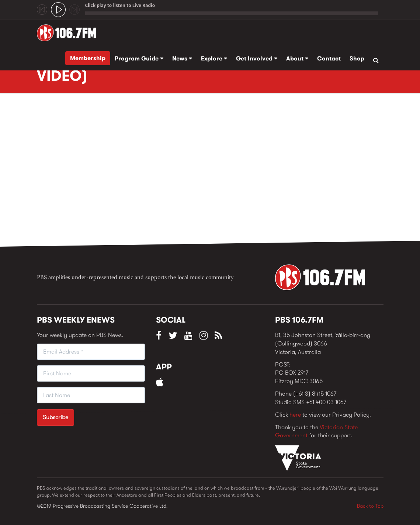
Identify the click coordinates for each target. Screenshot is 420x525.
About (297, 58)
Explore (214, 58)
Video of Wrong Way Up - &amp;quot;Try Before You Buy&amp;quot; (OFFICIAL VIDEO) (155, 172)
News (182, 58)
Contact (329, 58)
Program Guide (139, 58)
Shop (357, 58)
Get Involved (257, 58)
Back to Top (370, 506)
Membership (88, 58)
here (295, 415)
